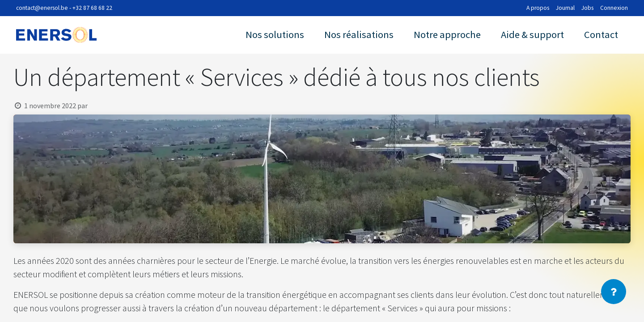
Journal (565, 8)
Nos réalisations (359, 34)
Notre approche (447, 34)
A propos (538, 8)
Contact (601, 34)
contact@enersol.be (42, 8)
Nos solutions (275, 34)
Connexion (614, 8)
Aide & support (532, 34)
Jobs (587, 8)
